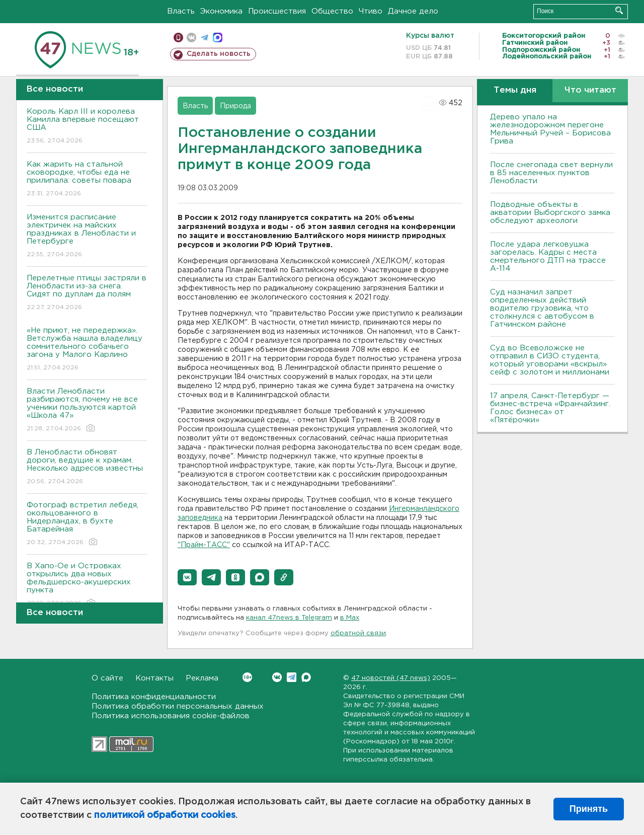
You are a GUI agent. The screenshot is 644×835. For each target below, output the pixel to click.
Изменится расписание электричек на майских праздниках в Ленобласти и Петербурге (87, 236)
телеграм (205, 37)
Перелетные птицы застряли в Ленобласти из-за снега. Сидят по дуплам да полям (87, 293)
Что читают (590, 90)
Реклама (202, 678)
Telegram (292, 677)
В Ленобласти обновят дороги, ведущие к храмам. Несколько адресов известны (87, 467)
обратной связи (358, 633)
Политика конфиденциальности (154, 697)
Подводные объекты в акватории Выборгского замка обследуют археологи (550, 213)
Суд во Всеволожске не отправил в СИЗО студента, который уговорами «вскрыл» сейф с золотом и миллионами (550, 360)
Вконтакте (247, 677)
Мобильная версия (178, 37)
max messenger (218, 37)
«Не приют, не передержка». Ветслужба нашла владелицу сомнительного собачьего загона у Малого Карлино (87, 350)
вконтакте (191, 37)
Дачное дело (413, 11)
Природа (235, 106)
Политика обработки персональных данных (178, 706)
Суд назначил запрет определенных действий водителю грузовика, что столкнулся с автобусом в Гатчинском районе (542, 308)
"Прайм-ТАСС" (204, 545)
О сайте (107, 678)
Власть (181, 11)
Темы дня (515, 90)
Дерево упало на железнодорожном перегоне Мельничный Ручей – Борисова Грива (550, 129)
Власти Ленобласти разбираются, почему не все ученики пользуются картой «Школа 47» (87, 410)
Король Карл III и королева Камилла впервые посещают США (87, 127)
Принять (589, 809)
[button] (187, 577)
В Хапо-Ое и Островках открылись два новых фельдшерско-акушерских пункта (87, 585)
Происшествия (277, 11)
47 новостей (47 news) (391, 678)
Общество (332, 11)
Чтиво (371, 11)
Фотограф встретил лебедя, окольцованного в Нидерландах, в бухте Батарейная (87, 524)
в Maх (350, 618)
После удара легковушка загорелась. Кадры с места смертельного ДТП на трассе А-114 (548, 256)
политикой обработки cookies (165, 815)
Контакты (154, 678)
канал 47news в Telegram (289, 618)
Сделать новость (219, 54)
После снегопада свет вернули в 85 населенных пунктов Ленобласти (551, 173)
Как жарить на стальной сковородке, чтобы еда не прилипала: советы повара (87, 179)
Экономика (221, 11)
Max (306, 677)
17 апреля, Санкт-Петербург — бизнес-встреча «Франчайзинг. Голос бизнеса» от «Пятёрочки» (550, 408)
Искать (619, 10)
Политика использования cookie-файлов (171, 716)
